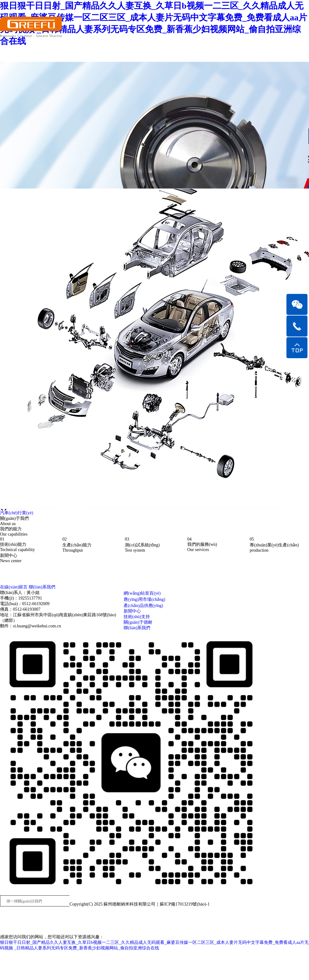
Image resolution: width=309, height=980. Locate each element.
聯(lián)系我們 (137, 628)
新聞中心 (132, 611)
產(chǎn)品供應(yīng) (143, 606)
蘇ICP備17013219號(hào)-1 (185, 904)
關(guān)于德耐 (138, 622)
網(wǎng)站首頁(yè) (142, 593)
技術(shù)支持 (137, 617)
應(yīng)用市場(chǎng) (144, 599)
